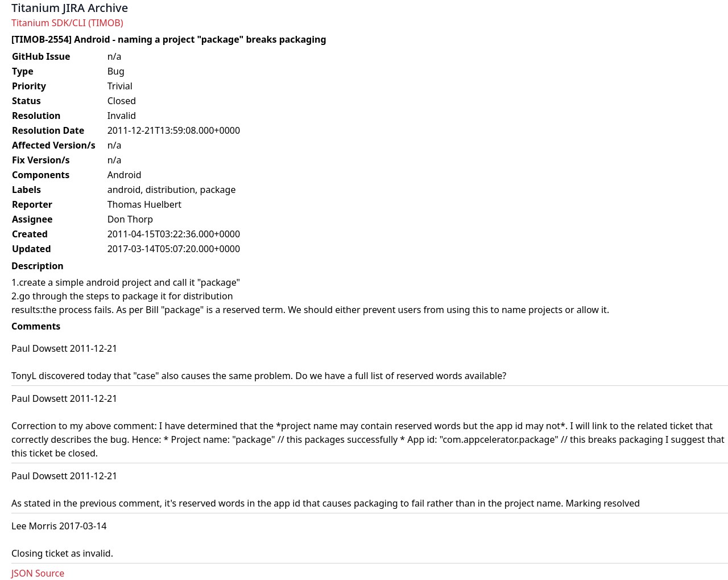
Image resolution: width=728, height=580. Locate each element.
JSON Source (38, 573)
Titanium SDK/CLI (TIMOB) (67, 23)
